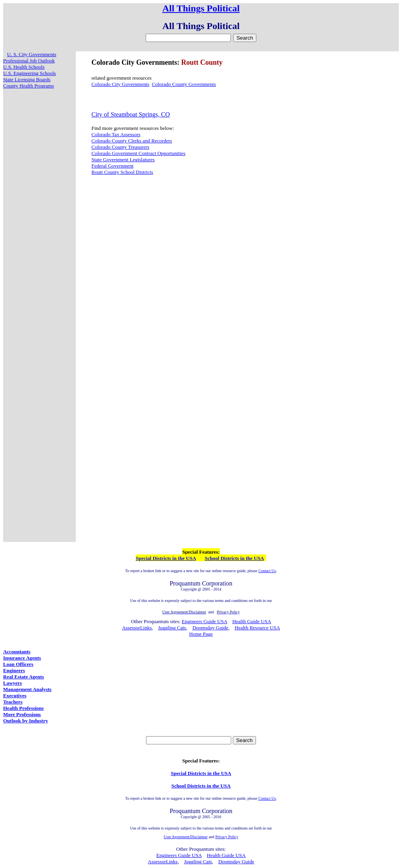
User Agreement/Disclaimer (186, 837)
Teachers (13, 702)
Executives (15, 696)
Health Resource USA (258, 628)
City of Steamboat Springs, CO (131, 114)
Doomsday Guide (210, 628)
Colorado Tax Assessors (116, 134)
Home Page (201, 634)
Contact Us (267, 571)
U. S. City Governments (32, 54)
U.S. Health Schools (24, 67)
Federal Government (112, 166)
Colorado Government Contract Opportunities (138, 153)
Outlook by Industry (26, 721)
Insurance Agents (22, 658)
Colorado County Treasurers (120, 147)
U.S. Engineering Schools (29, 73)
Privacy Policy (227, 837)
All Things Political (201, 8)
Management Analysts (27, 689)
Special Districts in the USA (166, 558)
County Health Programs (28, 86)
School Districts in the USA (234, 558)
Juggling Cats (172, 628)
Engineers (14, 670)
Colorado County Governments (184, 84)
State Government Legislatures (123, 160)
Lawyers (13, 683)
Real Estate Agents (24, 677)
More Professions (22, 714)
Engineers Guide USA (205, 621)
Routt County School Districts (122, 172)
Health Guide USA (252, 621)
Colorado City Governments (120, 84)
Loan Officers (18, 664)
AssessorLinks (137, 628)
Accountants (17, 652)
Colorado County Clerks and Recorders (132, 141)
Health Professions (23, 708)
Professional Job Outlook (29, 61)
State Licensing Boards (27, 79)
